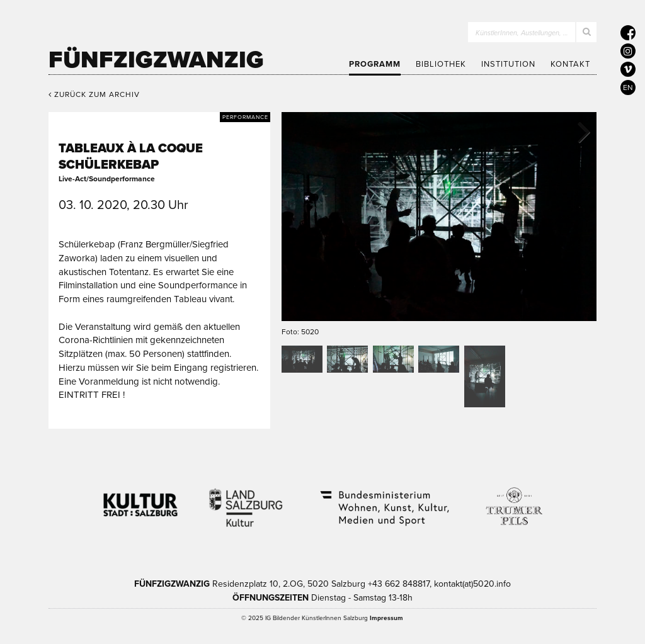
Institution (508, 64)
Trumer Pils (513, 500)
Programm (375, 64)
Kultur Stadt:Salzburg (141, 500)
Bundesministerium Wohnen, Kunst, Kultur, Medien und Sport (384, 500)
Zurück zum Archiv (94, 94)
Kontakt (570, 64)
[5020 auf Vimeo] (628, 69)
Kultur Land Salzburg (246, 500)
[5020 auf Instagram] (628, 51)
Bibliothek (441, 64)
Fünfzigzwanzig (156, 60)
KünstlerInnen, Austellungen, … (522, 33)
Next (578, 131)
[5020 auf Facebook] (628, 33)
